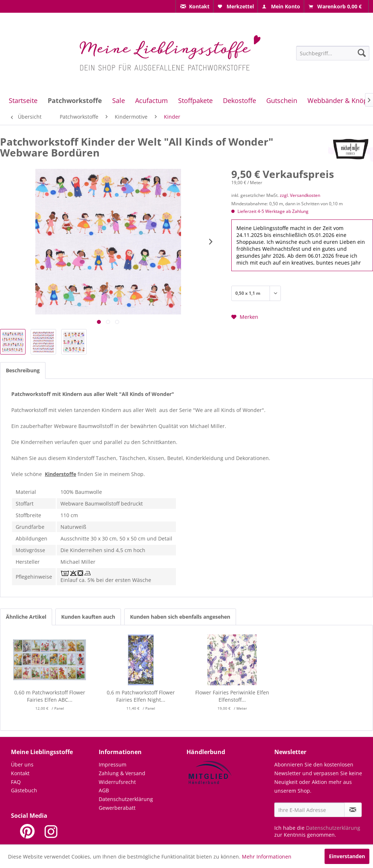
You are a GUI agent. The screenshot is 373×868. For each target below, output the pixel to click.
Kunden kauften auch (88, 617)
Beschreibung (23, 370)
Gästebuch (24, 790)
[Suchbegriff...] (333, 53)
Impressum (113, 764)
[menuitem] (195, 6)
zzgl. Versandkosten (300, 195)
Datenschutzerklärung (126, 799)
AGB (104, 790)
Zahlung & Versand (122, 773)
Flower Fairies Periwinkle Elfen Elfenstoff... (232, 696)
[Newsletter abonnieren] (353, 810)
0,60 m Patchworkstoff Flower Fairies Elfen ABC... (50, 696)
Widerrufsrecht (117, 782)
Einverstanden (347, 856)
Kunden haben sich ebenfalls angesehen (180, 617)
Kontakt (20, 773)
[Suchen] (362, 53)
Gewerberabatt (117, 808)
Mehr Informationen (267, 857)
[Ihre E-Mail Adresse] (309, 810)
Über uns (22, 764)
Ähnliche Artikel (26, 617)
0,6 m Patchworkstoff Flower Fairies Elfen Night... (141, 696)
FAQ (16, 782)
